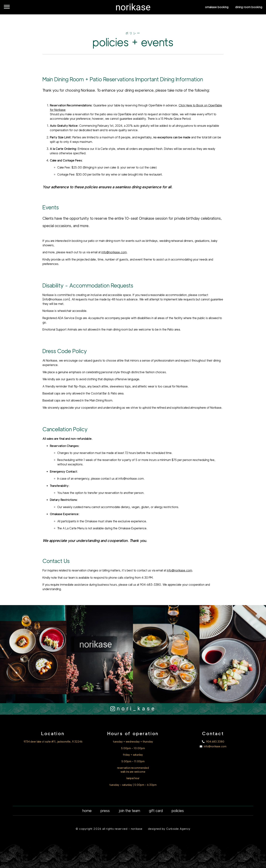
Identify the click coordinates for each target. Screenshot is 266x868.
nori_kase (136, 709)
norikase (133, 7)
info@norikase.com (114, 252)
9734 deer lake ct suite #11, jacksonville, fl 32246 (53, 742)
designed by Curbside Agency (169, 829)
